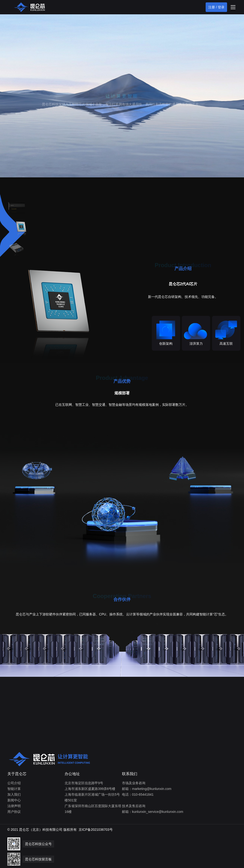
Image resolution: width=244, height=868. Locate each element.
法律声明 (14, 806)
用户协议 (14, 812)
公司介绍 (14, 783)
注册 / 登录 (216, 7)
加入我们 (14, 794)
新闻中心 (14, 800)
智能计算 (14, 789)
